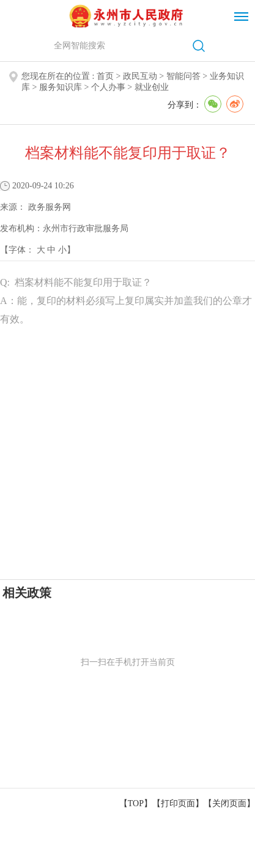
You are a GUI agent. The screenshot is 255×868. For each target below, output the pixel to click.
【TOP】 (136, 803)
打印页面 (178, 803)
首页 (105, 76)
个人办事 (108, 87)
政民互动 (140, 76)
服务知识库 (61, 87)
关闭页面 (229, 803)
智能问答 (183, 76)
